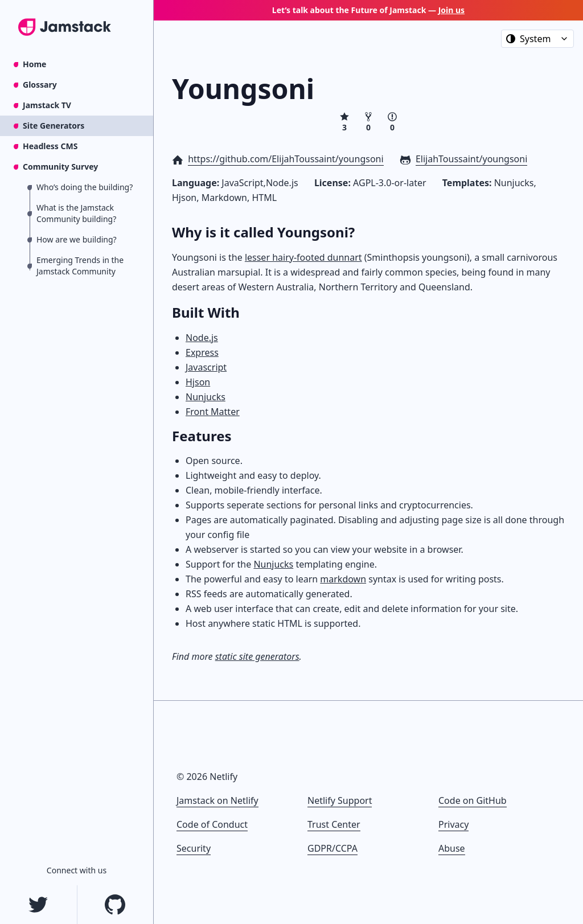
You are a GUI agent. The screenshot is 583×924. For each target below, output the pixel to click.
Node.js (202, 338)
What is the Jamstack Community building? (76, 213)
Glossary (40, 85)
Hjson (198, 382)
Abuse (452, 848)
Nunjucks (206, 397)
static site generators (257, 656)
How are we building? (77, 239)
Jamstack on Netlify (217, 800)
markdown (343, 579)
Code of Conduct (212, 824)
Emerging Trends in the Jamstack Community (80, 266)
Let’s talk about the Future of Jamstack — (368, 10)
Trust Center (334, 824)
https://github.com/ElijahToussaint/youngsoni (286, 159)
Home (34, 64)
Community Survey (60, 167)
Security (194, 848)
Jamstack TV (47, 105)
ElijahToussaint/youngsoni (471, 159)
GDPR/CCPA (332, 848)
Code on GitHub (473, 800)
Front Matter (213, 412)
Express (202, 352)
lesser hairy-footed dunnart (303, 257)
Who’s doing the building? (85, 187)
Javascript (206, 367)
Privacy (453, 824)
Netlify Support (340, 800)
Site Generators (54, 126)
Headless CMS (50, 146)
